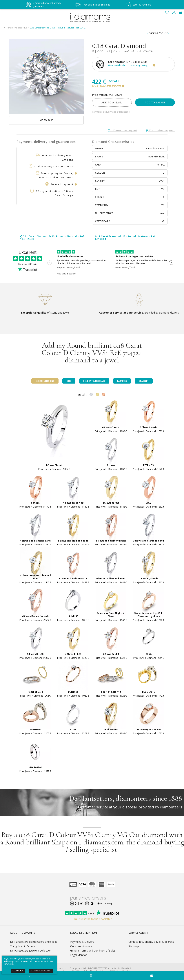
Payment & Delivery (82, 942)
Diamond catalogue (18, 28)
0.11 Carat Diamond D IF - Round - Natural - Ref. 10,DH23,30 (52, 238)
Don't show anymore (41, 971)
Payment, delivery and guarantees (111, 112)
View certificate (117, 65)
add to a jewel (112, 102)
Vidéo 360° (47, 120)
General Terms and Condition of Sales (93, 951)
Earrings (122, 381)
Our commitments (81, 946)
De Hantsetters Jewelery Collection (31, 951)
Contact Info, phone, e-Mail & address (151, 942)
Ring (69, 381)
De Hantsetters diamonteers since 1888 (34, 942)
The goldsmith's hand (23, 946)
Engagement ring (45, 381)
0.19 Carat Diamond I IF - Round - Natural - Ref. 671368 (126, 238)
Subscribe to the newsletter (92, 919)
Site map (134, 946)
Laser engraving (139, 65)
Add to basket (155, 102)
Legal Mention (79, 955)
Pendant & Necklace (94, 381)
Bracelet (144, 381)
